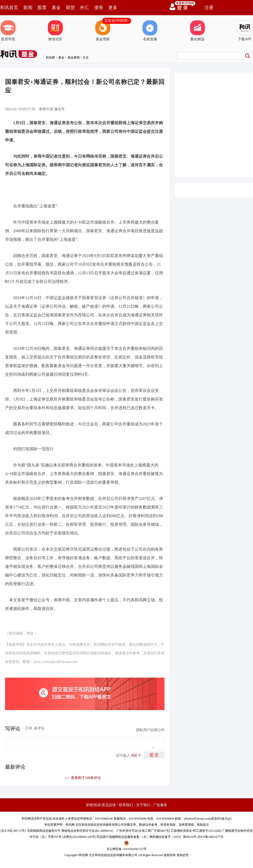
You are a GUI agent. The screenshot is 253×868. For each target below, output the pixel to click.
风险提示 (203, 825)
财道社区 (55, 31)
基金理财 (103, 31)
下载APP (245, 31)
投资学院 (8, 31)
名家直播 (150, 31)
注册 (209, 8)
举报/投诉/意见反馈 (101, 805)
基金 (56, 8)
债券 (99, 8)
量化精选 (197, 31)
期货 (70, 8)
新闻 (28, 8)
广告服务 (160, 805)
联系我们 (126, 805)
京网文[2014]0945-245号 (79, 837)
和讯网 (50, 58)
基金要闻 (74, 58)
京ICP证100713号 (13, 831)
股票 (42, 8)
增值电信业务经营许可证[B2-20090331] (87, 831)
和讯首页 (9, 8)
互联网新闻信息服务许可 (44, 831)
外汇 (85, 8)
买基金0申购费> (117, 21)
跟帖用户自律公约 (150, 730)
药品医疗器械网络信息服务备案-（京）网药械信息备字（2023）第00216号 (147, 837)
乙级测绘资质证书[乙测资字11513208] (196, 831)
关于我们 (143, 805)
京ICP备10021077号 (210, 837)
